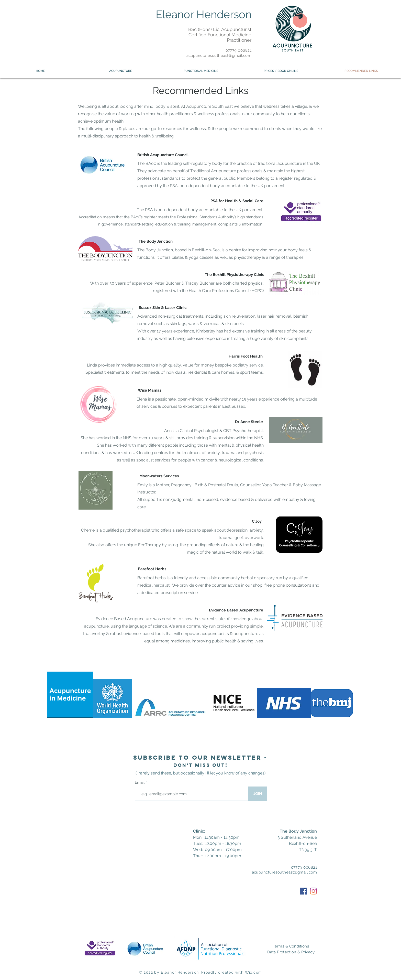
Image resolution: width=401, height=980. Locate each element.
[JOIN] (258, 794)
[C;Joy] (257, 522)
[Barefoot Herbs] (152, 569)
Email (140, 783)
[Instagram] (313, 891)
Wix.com (254, 972)
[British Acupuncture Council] (163, 155)
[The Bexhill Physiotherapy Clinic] (235, 275)
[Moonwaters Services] (159, 476)
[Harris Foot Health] (246, 357)
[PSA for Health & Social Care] (237, 201)
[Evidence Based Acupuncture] (236, 610)
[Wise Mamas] (150, 391)
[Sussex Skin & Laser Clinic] (163, 308)
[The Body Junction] (155, 241)
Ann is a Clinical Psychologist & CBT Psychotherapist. (214, 431)
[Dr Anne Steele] (249, 422)
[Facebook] (303, 891)
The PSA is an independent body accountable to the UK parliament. (200, 210)
